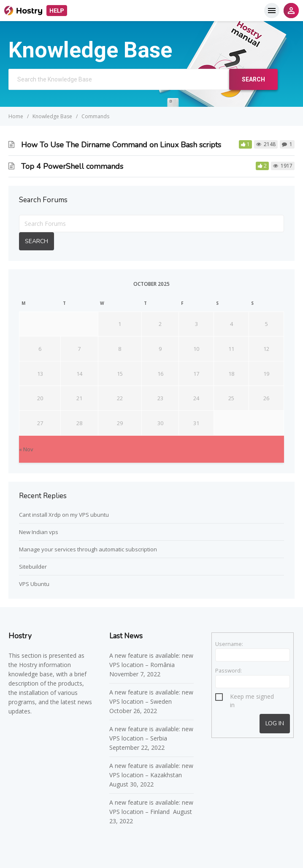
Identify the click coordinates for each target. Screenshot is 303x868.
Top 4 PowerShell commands (72, 166)
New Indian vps (39, 532)
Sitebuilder (33, 567)
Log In (275, 723)
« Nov (26, 449)
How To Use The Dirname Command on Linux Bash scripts (121, 145)
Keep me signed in (252, 698)
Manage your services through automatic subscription (88, 549)
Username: (229, 644)
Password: (229, 670)
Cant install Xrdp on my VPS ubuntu (64, 515)
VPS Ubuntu (34, 584)
